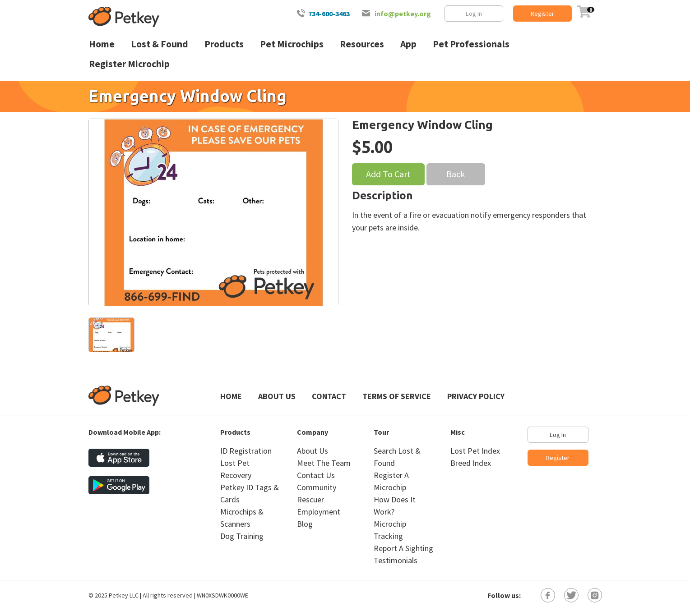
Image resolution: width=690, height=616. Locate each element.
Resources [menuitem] (362, 44)
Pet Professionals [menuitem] (471, 44)
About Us (277, 396)
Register (542, 14)
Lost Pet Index (475, 451)
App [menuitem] (408, 44)
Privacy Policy (476, 396)
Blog (305, 524)
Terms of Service (397, 396)
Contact (329, 396)
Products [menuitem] (224, 44)
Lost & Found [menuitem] (160, 44)
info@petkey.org (403, 14)
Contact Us (316, 475)
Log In (474, 14)
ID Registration (246, 451)
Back (456, 174)
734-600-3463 (329, 14)
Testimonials (396, 560)
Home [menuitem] (102, 44)
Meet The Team (324, 463)
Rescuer (310, 499)
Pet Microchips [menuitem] (292, 44)
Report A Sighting (403, 548)
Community (317, 487)
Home (231, 396)
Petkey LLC (124, 595)
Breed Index (471, 463)
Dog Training (242, 536)
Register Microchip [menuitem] (129, 64)
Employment (319, 512)
